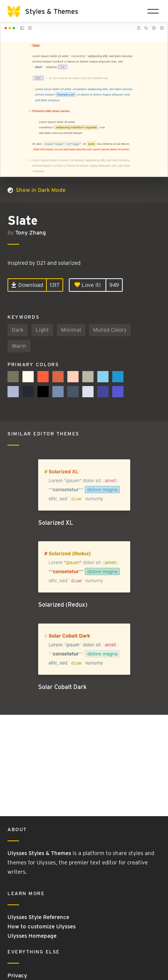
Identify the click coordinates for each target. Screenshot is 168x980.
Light (42, 330)
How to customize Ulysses (42, 927)
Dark (18, 330)
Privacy (17, 976)
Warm (19, 346)
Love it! (88, 285)
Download (27, 285)
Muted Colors (110, 330)
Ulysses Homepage (32, 936)
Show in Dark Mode (36, 190)
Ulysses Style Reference (38, 917)
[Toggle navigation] (153, 11)
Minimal (71, 330)
